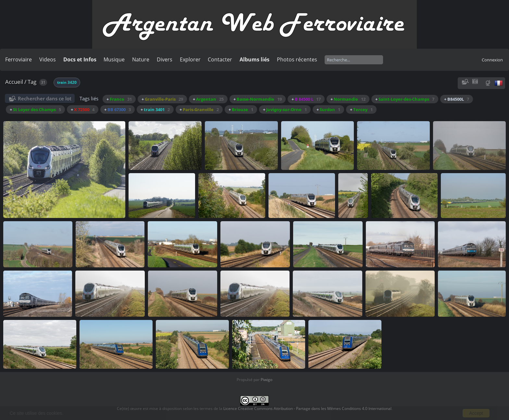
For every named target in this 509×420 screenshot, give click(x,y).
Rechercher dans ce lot (45, 98)
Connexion (492, 60)
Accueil (14, 82)
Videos (48, 59)
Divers (165, 59)
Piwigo (267, 380)
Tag (32, 82)
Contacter (220, 59)
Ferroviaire (19, 59)
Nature (141, 59)
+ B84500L (457, 99)
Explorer (190, 59)
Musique (114, 59)
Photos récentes (297, 59)
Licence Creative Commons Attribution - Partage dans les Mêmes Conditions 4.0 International (307, 408)
